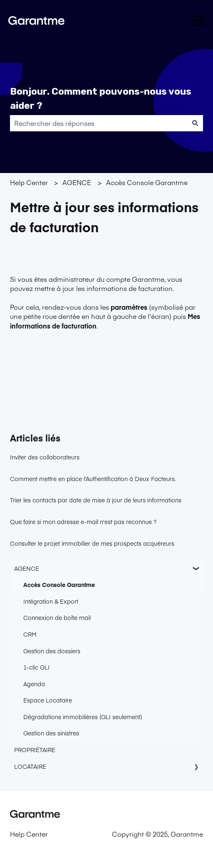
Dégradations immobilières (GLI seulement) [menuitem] (83, 717)
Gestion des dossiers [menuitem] (52, 651)
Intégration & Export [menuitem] (51, 601)
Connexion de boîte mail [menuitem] (57, 617)
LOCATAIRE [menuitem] (30, 766)
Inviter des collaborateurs (45, 457)
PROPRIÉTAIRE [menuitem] (35, 750)
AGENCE (77, 182)
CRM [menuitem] (30, 634)
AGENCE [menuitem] (27, 568)
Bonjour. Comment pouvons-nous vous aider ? (101, 99)
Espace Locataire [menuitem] (48, 700)
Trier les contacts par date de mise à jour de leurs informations (96, 500)
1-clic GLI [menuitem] (36, 667)
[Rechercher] (195, 123)
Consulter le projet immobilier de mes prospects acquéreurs (92, 543)
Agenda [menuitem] (34, 684)
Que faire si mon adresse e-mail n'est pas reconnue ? (83, 522)
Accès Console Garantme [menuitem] (59, 585)
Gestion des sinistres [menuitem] (51, 733)
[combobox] (99, 123)
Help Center (29, 182)
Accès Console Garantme (147, 182)
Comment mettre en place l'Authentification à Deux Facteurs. (93, 479)
